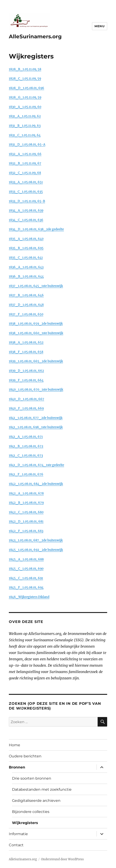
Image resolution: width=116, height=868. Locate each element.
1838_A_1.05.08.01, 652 (26, 342)
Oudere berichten (25, 756)
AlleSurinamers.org (35, 36)
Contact (16, 845)
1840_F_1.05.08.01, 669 (26, 408)
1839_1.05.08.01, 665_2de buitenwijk (36, 361)
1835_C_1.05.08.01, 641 (26, 258)
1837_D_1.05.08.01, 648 (26, 305)
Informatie (18, 834)
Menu (99, 26)
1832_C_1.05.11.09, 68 (25, 173)
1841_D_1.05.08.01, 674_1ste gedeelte (36, 465)
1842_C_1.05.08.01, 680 (26, 512)
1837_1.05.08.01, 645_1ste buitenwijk (36, 286)
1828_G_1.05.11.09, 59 (25, 97)
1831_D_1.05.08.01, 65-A (27, 144)
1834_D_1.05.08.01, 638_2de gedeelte (36, 229)
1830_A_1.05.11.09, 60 (25, 107)
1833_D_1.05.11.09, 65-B (27, 201)
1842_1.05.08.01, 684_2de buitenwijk (36, 484)
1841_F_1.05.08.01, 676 (26, 474)
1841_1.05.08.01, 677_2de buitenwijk (36, 418)
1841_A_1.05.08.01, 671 (26, 437)
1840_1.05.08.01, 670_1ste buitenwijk (36, 389)
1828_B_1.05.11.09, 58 (25, 69)
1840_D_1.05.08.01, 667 (27, 399)
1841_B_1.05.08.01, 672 (26, 446)
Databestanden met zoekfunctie (42, 789)
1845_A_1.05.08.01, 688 (26, 559)
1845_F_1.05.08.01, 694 (26, 587)
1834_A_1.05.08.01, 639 (26, 210)
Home (14, 745)
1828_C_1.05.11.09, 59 (25, 78)
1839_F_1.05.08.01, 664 (26, 380)
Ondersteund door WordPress (62, 859)
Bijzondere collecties (31, 812)
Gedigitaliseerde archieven (36, 801)
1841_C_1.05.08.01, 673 (26, 455)
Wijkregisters (25, 823)
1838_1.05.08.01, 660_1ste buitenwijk (36, 333)
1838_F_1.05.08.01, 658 (26, 352)
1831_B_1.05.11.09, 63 (25, 126)
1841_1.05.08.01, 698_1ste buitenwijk (36, 427)
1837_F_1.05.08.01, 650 (26, 314)
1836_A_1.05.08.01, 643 (26, 267)
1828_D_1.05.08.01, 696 (27, 88)
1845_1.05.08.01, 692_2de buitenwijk (36, 550)
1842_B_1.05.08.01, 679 (26, 503)
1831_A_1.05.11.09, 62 (25, 116)
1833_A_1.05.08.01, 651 (26, 182)
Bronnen (17, 767)
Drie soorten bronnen (32, 778)
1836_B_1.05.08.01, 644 (26, 276)
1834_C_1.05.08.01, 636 (26, 220)
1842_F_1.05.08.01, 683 (26, 531)
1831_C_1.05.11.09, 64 (25, 135)
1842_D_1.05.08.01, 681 (26, 521)
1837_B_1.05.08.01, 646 (26, 295)
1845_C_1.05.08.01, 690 (26, 569)
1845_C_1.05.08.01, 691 (26, 578)
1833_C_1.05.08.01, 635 (26, 192)
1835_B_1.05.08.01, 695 (26, 248)
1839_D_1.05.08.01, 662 (26, 371)
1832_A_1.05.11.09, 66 (25, 154)
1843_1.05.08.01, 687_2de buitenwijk (36, 540)
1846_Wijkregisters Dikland (29, 597)
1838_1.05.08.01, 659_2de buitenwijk (36, 323)
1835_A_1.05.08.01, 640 (26, 239)
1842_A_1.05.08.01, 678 (26, 493)
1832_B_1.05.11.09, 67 (25, 163)
